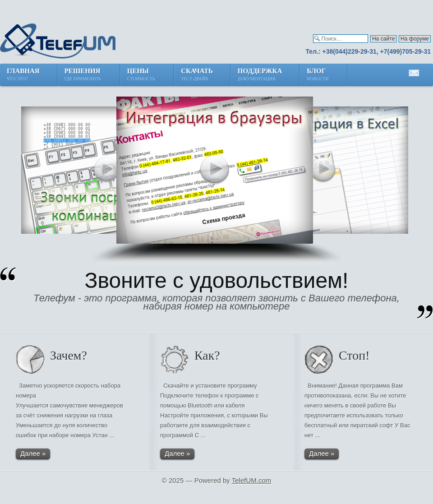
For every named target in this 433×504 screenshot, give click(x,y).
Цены (142, 75)
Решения (83, 75)
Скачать (197, 75)
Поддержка (260, 75)
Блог (318, 75)
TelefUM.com (252, 480)
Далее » (33, 453)
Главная (23, 75)
